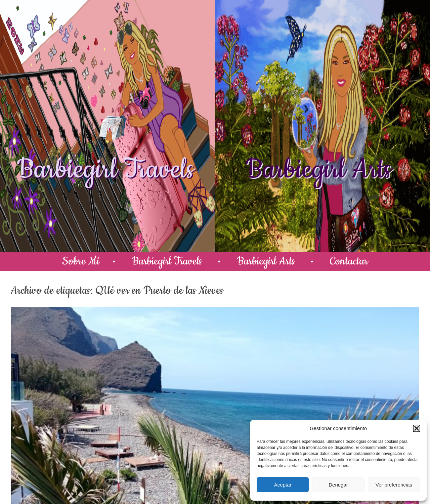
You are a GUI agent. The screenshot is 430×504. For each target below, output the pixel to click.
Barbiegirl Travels (105, 170)
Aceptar (283, 485)
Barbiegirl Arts (318, 170)
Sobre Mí (81, 261)
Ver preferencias (394, 485)
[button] (417, 428)
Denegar (338, 485)
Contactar (349, 261)
